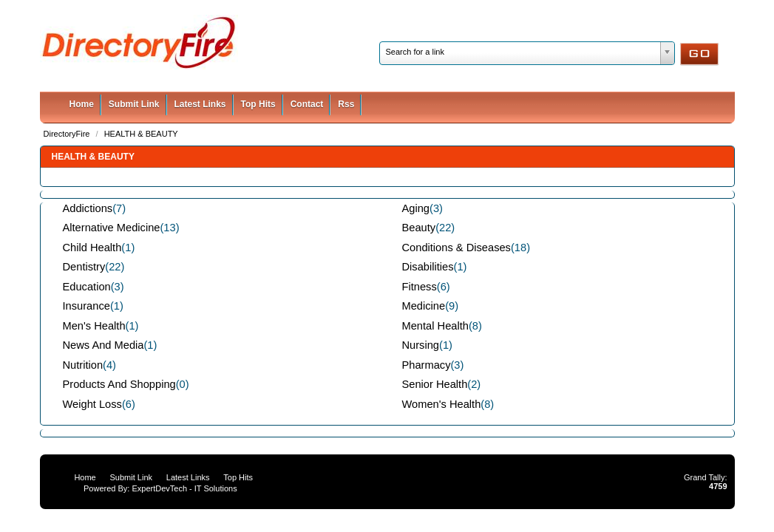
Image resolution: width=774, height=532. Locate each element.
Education (87, 287)
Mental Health (435, 326)
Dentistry (84, 267)
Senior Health (435, 384)
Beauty (419, 228)
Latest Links (200, 104)
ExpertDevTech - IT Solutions (184, 488)
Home (82, 104)
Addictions (88, 208)
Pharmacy (427, 365)
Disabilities (428, 267)
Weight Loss (92, 404)
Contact (307, 104)
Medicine (424, 306)
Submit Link (134, 104)
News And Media (103, 345)
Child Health (92, 248)
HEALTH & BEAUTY (141, 134)
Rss (346, 104)
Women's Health (442, 404)
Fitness (420, 287)
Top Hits (258, 104)
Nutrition (83, 365)
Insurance (86, 306)
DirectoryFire (68, 134)
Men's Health (94, 326)
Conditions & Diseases (456, 248)
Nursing (421, 345)
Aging (416, 208)
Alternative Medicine (112, 228)
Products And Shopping (119, 384)
